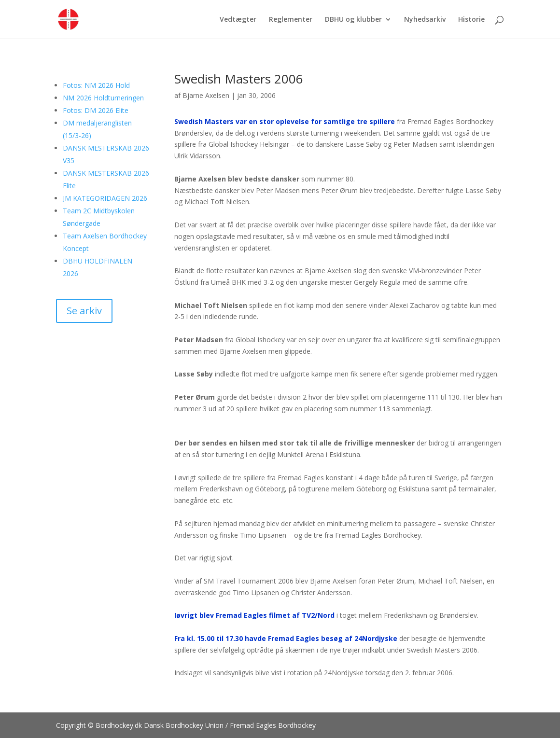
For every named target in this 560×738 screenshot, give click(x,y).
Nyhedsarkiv (425, 20)
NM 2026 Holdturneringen (103, 98)
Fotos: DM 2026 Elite (96, 110)
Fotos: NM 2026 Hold (96, 85)
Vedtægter (238, 20)
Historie (471, 20)
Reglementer (291, 20)
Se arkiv (84, 311)
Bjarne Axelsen (206, 95)
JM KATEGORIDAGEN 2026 (105, 198)
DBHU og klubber (353, 20)
